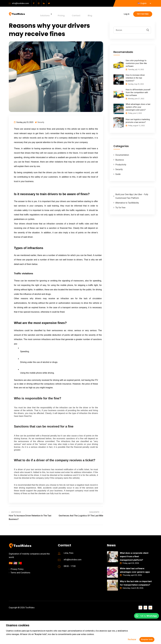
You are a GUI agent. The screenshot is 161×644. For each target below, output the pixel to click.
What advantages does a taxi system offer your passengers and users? (138, 107)
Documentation (122, 155)
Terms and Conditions (20, 573)
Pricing (57, 14)
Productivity (121, 165)
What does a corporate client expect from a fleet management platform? (134, 557)
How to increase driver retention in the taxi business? (135, 78)
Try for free (143, 14)
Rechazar (132, 639)
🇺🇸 (16, 563)
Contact (69, 14)
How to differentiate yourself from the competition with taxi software (138, 92)
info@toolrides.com (20, 3)
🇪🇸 (11, 563)
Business (120, 160)
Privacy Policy (17, 569)
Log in (127, 14)
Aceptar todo (147, 639)
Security (41, 122)
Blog (79, 14)
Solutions (43, 14)
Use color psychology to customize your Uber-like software (136, 63)
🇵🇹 (20, 563)
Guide (118, 174)
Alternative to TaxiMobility (127, 203)
